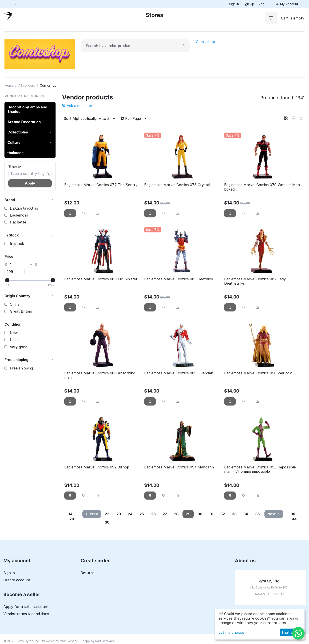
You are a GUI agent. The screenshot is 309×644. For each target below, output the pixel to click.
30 (206, 514)
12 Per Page (134, 119)
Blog (261, 4)
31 (218, 514)
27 (169, 514)
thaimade (16, 153)
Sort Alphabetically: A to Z (90, 119)
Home (9, 85)
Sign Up (248, 4)
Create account (17, 580)
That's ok (290, 632)
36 (120, 522)
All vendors (27, 85)
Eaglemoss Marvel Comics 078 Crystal (177, 185)
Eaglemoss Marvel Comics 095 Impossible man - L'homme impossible (260, 469)
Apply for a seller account (26, 607)
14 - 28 (71, 516)
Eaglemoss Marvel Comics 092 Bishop (97, 467)
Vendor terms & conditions (26, 614)
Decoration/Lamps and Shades (27, 109)
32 (230, 514)
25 (145, 514)
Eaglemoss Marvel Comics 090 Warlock (258, 373)
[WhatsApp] (298, 633)
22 (107, 514)
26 (157, 514)
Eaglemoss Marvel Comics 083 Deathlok (179, 279)
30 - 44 (294, 516)
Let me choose (231, 632)
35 (107, 522)
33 (242, 514)
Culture (14, 142)
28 (181, 514)
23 (120, 514)
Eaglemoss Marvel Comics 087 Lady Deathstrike (255, 281)
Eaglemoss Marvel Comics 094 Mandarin (179, 467)
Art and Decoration (24, 122)
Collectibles (18, 132)
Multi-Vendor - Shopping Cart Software (87, 641)
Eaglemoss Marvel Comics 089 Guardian (179, 373)
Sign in (9, 573)
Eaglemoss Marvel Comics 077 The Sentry (101, 185)
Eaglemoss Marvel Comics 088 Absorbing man (100, 375)
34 (255, 514)
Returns (88, 573)
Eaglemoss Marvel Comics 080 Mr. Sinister (101, 279)
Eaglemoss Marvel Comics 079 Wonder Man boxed (262, 187)
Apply (30, 183)
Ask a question (77, 106)
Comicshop (205, 42)
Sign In (234, 4)
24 (132, 514)
